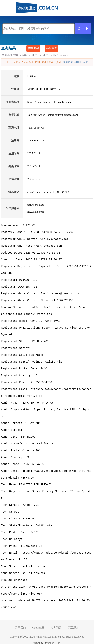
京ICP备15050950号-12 (47, 637)
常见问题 (56, 621)
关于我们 (20, 621)
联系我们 (74, 621)
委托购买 (33, 48)
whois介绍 (38, 621)
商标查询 (52, 48)
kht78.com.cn (61, 55)
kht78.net (37, 55)
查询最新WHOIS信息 (75, 62)
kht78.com (25, 55)
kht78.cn (48, 55)
